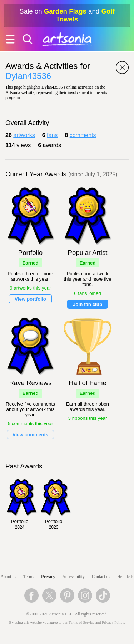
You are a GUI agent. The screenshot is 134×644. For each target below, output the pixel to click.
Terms (29, 577)
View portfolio (30, 299)
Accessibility (73, 577)
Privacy (48, 577)
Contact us (101, 577)
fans (52, 135)
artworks (24, 135)
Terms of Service (82, 622)
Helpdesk (125, 577)
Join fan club (88, 304)
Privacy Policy (113, 622)
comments (83, 135)
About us (9, 577)
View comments (31, 435)
